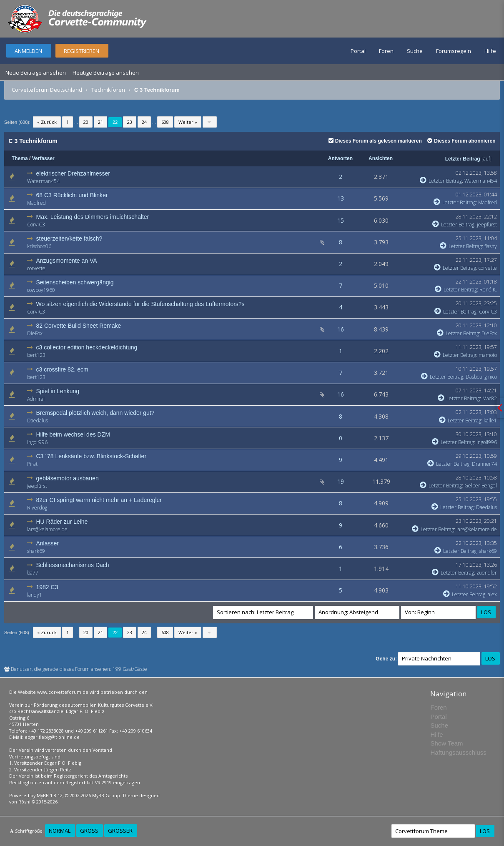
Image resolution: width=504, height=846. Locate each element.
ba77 (33, 573)
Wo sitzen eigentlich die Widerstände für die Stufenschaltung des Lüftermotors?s (140, 304)
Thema (20, 158)
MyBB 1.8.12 (50, 795)
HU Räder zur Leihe (62, 522)
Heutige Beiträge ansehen (106, 73)
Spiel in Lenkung (58, 391)
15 (341, 220)
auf (486, 159)
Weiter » (188, 122)
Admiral (36, 399)
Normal (60, 831)
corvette (36, 268)
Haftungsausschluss (458, 752)
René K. (488, 290)
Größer (120, 831)
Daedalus (38, 420)
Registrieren (81, 51)
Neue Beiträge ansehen (36, 73)
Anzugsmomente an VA (67, 261)
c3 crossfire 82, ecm (62, 369)
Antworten (340, 158)
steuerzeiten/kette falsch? (69, 238)
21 (100, 122)
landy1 (35, 595)
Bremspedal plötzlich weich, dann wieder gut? (95, 413)
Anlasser (48, 543)
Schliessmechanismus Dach (73, 565)
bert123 (36, 355)
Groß (89, 831)
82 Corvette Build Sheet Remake (79, 326)
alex (492, 594)
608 (165, 122)
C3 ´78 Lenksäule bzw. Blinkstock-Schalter (92, 456)
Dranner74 (484, 464)
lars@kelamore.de (47, 529)
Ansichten (381, 158)
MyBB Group (106, 795)
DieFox (35, 333)
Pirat (32, 464)
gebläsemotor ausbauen (68, 478)
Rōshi (24, 802)
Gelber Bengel (481, 486)
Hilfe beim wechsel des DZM (73, 434)
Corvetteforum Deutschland (47, 90)
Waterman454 (43, 181)
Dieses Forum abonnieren (461, 141)
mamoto (488, 355)
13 (341, 198)
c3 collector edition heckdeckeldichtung (87, 347)
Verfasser (43, 158)
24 (144, 122)
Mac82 (490, 398)
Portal (358, 51)
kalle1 (490, 420)
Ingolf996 (37, 442)
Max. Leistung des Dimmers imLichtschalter (93, 217)
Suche (415, 51)
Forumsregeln (454, 51)
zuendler (487, 573)
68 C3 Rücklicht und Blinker (72, 195)
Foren (386, 51)
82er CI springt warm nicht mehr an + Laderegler (99, 500)
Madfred (36, 203)
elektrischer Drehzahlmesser (73, 173)
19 (341, 481)
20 (86, 122)
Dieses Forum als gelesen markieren (375, 141)
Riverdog (37, 508)
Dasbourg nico (481, 377)
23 (130, 122)
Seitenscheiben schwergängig (75, 282)
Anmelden (28, 51)
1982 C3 (47, 587)
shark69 (36, 551)
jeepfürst (487, 225)
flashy (491, 246)
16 (341, 329)
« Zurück (47, 122)
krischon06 (39, 246)
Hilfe (490, 51)
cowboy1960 (41, 290)
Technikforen (108, 90)
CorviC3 (36, 225)
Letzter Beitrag (463, 159)
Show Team (446, 743)
